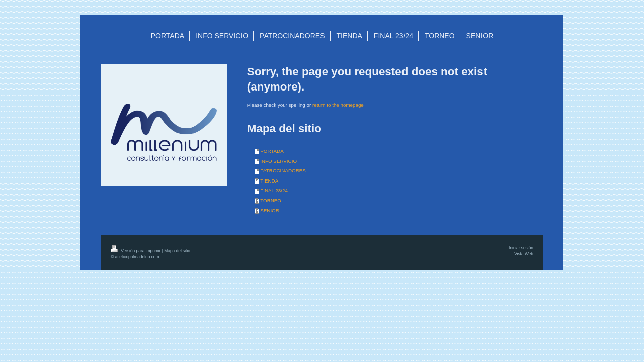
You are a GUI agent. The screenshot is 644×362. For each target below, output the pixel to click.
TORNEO (271, 200)
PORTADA (272, 151)
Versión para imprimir (136, 251)
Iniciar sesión (521, 248)
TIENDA (269, 181)
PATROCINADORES (283, 171)
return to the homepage (338, 105)
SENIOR (270, 210)
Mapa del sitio (177, 251)
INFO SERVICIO (278, 161)
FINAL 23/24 (274, 190)
